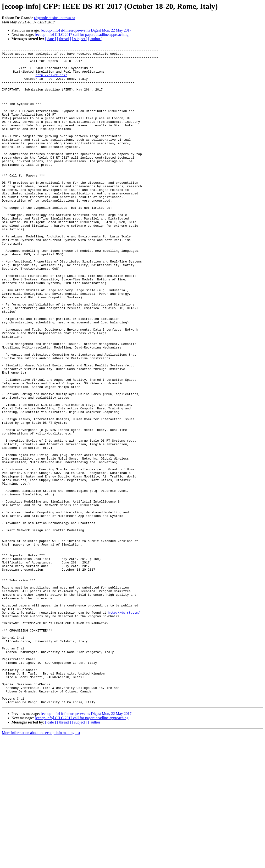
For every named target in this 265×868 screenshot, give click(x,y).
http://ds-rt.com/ (51, 81)
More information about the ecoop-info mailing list (41, 864)
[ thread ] (64, 39)
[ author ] (95, 39)
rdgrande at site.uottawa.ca (55, 18)
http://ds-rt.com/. (125, 726)
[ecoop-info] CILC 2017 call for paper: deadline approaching (82, 35)
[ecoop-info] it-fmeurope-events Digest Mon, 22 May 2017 (86, 30)
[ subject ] (80, 39)
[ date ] (51, 39)
